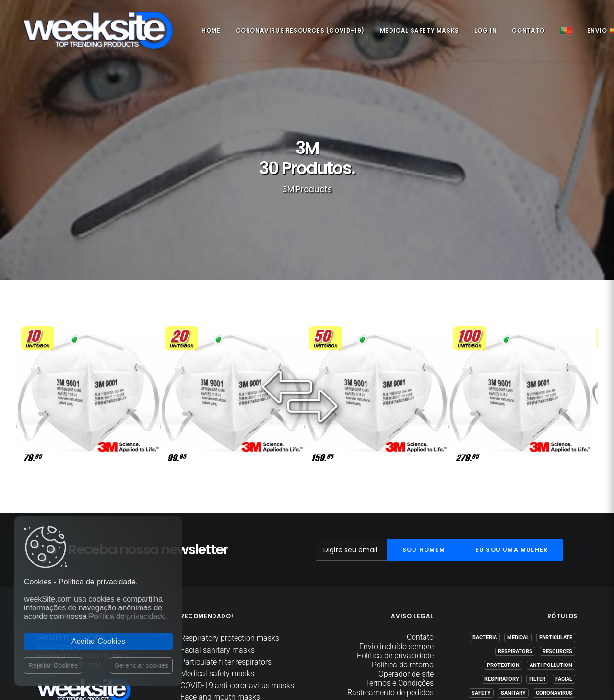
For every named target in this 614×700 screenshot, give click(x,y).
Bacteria (485, 550)
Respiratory (502, 591)
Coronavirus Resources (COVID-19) (297, 32)
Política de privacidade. (128, 616)
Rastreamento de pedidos (390, 604)
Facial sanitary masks (218, 562)
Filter (537, 591)
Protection (503, 577)
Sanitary (513, 605)
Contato (525, 32)
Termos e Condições (399, 595)
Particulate (556, 550)
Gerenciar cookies (141, 665)
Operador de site (406, 586)
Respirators (515, 564)
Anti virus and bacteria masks (230, 633)
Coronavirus (554, 605)
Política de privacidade (395, 568)
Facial (564, 591)
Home (207, 32)
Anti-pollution (551, 577)
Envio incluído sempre (396, 558)
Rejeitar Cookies (53, 665)
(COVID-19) (559, 619)
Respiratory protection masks (230, 550)
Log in (482, 32)
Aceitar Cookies (98, 641)
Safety (481, 605)
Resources (557, 564)
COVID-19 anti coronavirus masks (237, 598)
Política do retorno (403, 577)
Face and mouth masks (220, 609)
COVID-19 (524, 619)
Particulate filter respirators (226, 574)
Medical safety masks (416, 32)
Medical (518, 550)
